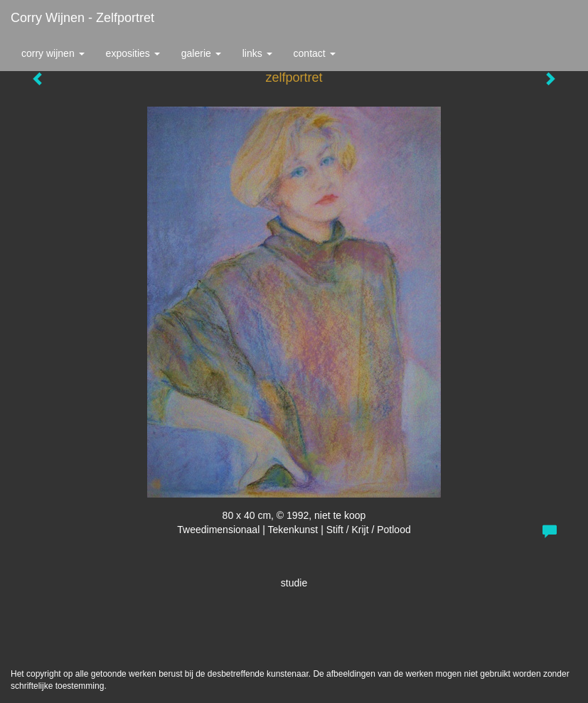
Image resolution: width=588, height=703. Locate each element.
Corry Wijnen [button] (53, 53)
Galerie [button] (201, 53)
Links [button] (257, 53)
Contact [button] (315, 53)
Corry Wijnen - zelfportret (82, 18)
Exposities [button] (133, 53)
